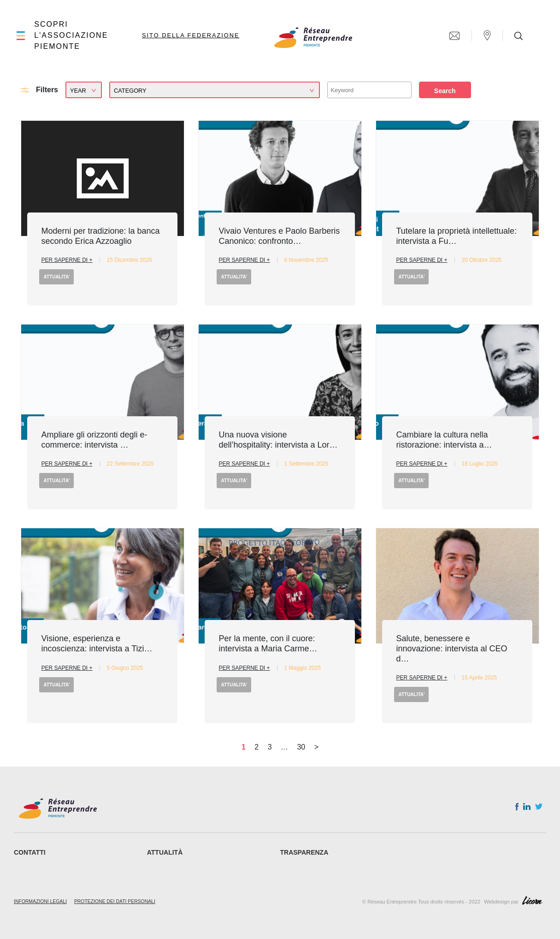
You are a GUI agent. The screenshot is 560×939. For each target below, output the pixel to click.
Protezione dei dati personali (115, 901)
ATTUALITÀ (165, 852)
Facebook (517, 809)
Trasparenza (304, 852)
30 (301, 747)
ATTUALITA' (56, 277)
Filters (47, 90)
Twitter (539, 809)
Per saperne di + (67, 260)
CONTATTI (30, 852)
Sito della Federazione (191, 35)
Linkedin (527, 809)
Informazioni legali (40, 901)
